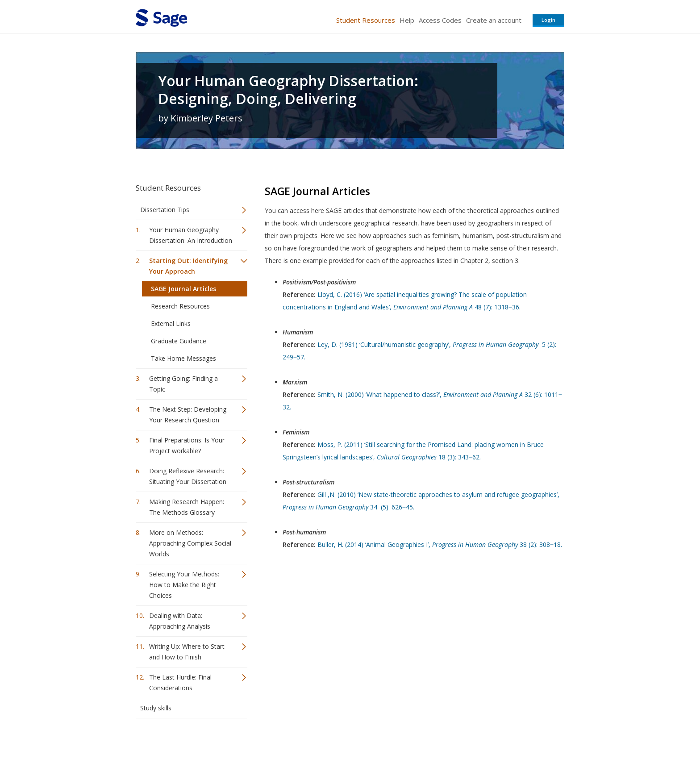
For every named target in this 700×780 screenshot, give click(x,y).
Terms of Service (401, 747)
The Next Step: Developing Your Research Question (188, 415)
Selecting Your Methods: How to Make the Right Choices (184, 585)
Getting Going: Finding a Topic (183, 384)
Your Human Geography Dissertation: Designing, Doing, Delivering (288, 90)
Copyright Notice (456, 747)
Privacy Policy (505, 747)
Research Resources (180, 306)
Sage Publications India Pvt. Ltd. (265, 747)
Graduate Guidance (179, 341)
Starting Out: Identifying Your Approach (188, 266)
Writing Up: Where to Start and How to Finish (187, 652)
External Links (171, 323)
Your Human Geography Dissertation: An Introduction (191, 235)
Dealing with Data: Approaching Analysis (180, 621)
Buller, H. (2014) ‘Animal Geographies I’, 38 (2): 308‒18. (440, 544)
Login (548, 20)
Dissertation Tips (165, 210)
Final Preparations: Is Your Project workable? (187, 445)
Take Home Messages (183, 358)
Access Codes (440, 20)
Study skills (156, 708)
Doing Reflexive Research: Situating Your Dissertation (188, 476)
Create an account (494, 20)
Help (407, 20)
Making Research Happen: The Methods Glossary (187, 507)
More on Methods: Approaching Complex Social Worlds (190, 543)
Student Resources (366, 20)
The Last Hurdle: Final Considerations (180, 682)
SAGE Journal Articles (183, 289)
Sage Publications (187, 747)
